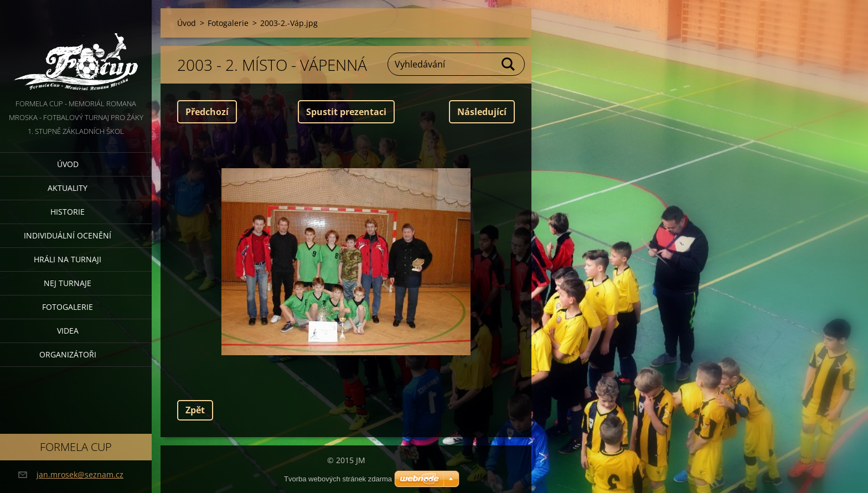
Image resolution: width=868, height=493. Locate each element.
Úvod (68, 164)
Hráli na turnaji (68, 259)
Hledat (509, 64)
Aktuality (68, 188)
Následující (482, 112)
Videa (68, 331)
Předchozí (207, 112)
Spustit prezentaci (346, 112)
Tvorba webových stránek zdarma (338, 479)
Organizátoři (68, 354)
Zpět (195, 410)
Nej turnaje (68, 283)
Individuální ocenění (68, 235)
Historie (68, 212)
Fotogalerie (68, 307)
